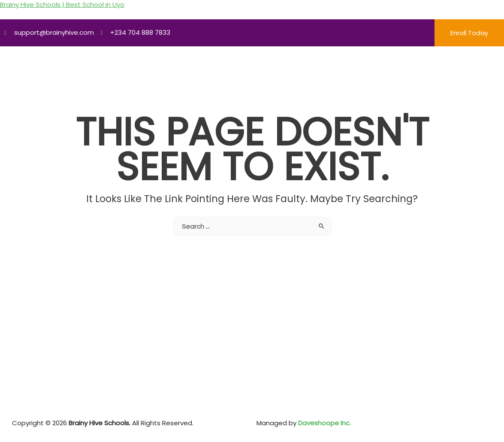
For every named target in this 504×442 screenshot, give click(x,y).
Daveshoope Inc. (324, 423)
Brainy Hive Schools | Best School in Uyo (62, 5)
